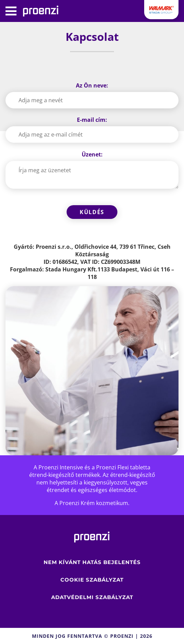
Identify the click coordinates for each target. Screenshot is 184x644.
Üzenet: (92, 154)
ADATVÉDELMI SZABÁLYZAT (92, 597)
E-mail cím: (92, 120)
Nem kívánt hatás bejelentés (92, 562)
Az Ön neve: (92, 85)
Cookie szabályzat (92, 580)
